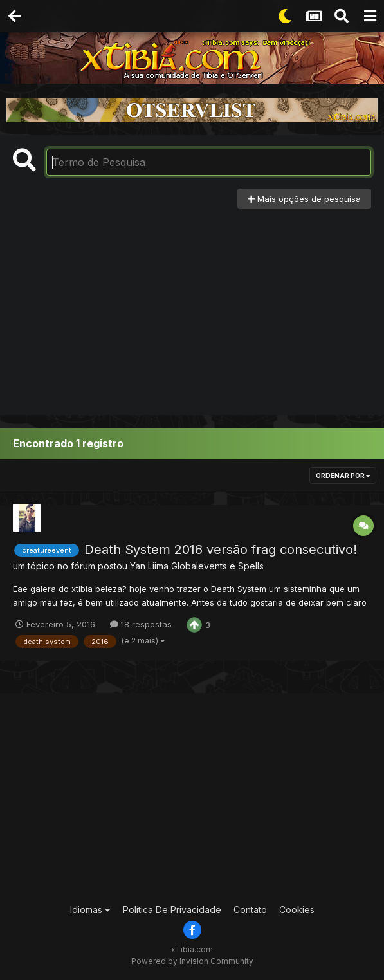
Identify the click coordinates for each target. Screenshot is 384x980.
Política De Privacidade (172, 910)
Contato (250, 910)
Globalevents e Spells (217, 566)
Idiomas (90, 910)
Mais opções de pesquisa (304, 199)
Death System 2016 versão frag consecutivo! (221, 550)
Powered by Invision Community (192, 961)
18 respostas (141, 624)
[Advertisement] (192, 306)
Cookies (297, 910)
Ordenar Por (343, 476)
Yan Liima (149, 566)
